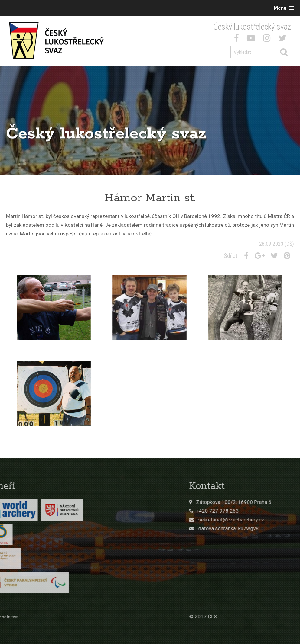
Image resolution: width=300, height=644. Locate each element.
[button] (284, 8)
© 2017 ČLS (239, 617)
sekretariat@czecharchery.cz (267, 520)
